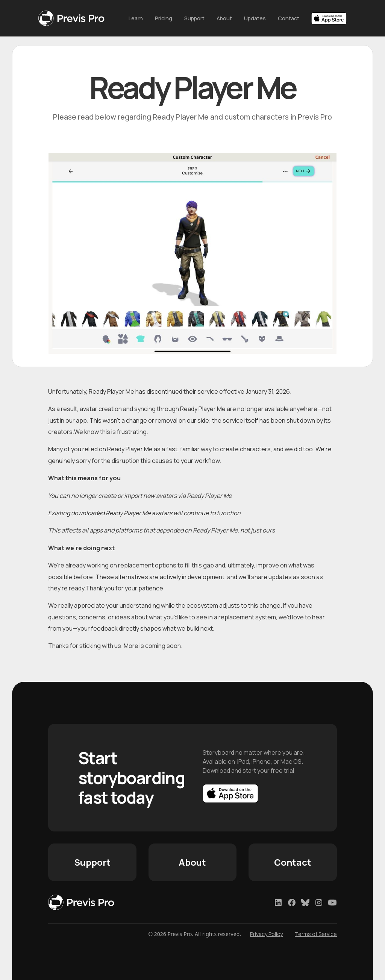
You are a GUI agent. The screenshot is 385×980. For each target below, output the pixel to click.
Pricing (164, 18)
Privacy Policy (266, 934)
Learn (136, 18)
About (224, 18)
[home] (77, 18)
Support (194, 18)
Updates (255, 18)
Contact (289, 18)
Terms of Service (316, 934)
